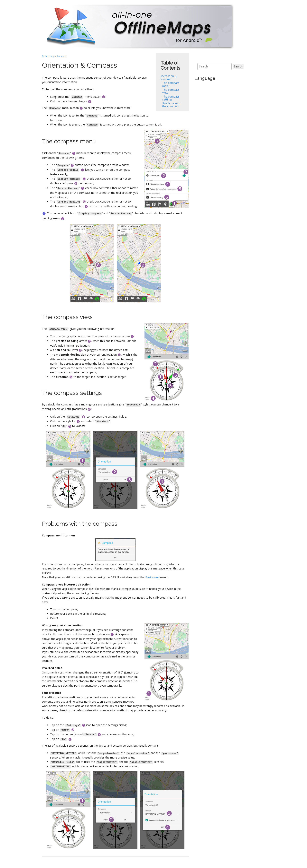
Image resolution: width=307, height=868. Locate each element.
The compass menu (171, 84)
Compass (61, 56)
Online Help (48, 56)
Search (238, 66)
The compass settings (171, 98)
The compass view (171, 91)
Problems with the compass (171, 105)
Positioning (152, 577)
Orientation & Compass (168, 77)
